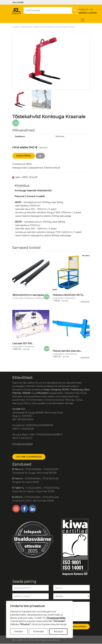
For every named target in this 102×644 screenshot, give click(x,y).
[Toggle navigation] (83, 20)
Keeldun (19, 632)
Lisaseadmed (26, 27)
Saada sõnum (78, 626)
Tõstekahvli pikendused (35, 298)
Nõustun (59, 632)
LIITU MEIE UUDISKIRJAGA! (29, 457)
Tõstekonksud (39, 27)
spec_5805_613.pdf (26, 177)
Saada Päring (24, 156)
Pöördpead (30, 347)
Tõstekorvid (70, 298)
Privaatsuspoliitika (22, 444)
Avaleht (16, 27)
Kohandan (38, 632)
